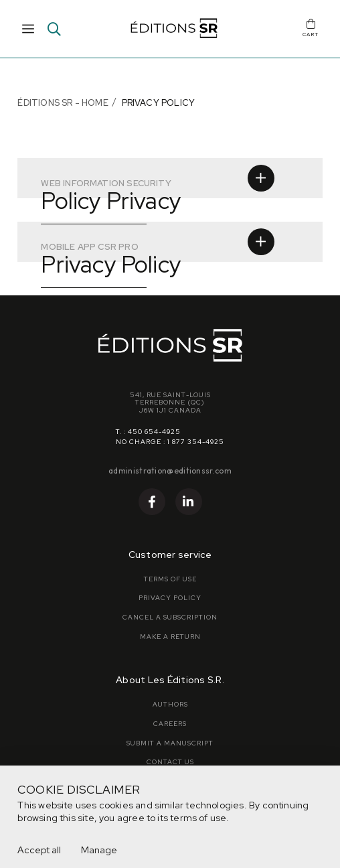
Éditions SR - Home (63, 103)
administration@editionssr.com (170, 471)
